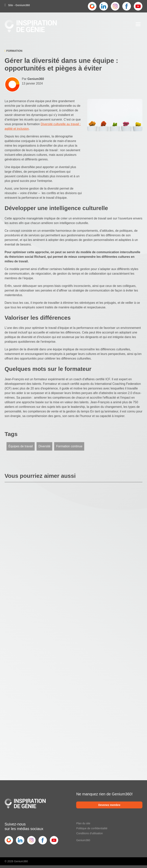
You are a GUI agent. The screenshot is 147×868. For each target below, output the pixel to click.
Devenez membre (109, 805)
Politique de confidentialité (92, 828)
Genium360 (83, 840)
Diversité (44, 446)
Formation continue (69, 446)
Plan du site (83, 823)
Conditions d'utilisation (89, 833)
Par (33, 79)
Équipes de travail (21, 446)
